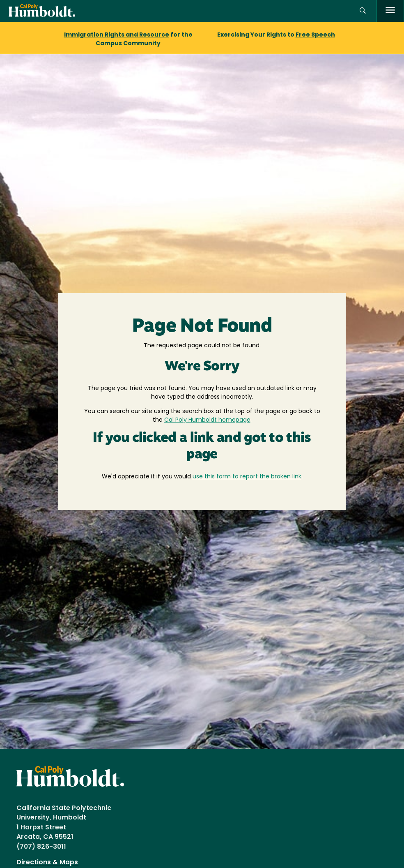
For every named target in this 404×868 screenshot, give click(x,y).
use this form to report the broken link (247, 477)
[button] (363, 11)
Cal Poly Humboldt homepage (207, 420)
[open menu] (390, 11)
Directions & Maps (47, 863)
